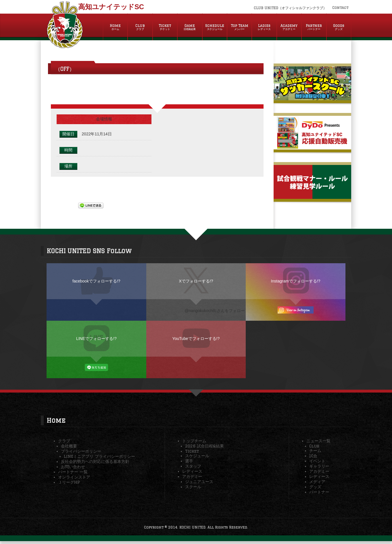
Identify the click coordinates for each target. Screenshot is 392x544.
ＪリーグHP (69, 482)
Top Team (239, 27)
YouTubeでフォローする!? (196, 339)
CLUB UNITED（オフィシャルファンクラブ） (290, 8)
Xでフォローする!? (196, 281)
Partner (314, 27)
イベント (317, 461)
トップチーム (194, 441)
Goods (339, 27)
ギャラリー (319, 466)
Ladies (264, 27)
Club (140, 27)
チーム (315, 451)
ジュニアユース (199, 482)
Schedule (215, 27)
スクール (193, 487)
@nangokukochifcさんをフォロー (215, 311)
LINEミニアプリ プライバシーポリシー (99, 456)
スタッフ (193, 466)
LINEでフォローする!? (96, 339)
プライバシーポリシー (81, 451)
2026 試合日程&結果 (204, 446)
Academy (289, 27)
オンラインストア (74, 477)
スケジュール (197, 456)
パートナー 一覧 (73, 472)
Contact (340, 8)
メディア (317, 482)
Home (115, 27)
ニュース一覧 (318, 441)
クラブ (64, 441)
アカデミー (192, 476)
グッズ (315, 487)
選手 (189, 461)
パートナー (319, 492)
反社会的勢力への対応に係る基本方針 (95, 462)
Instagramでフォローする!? (296, 281)
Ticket (165, 27)
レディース (192, 471)
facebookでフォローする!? (96, 281)
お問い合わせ (73, 467)
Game (190, 27)
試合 (313, 456)
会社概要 (69, 446)
